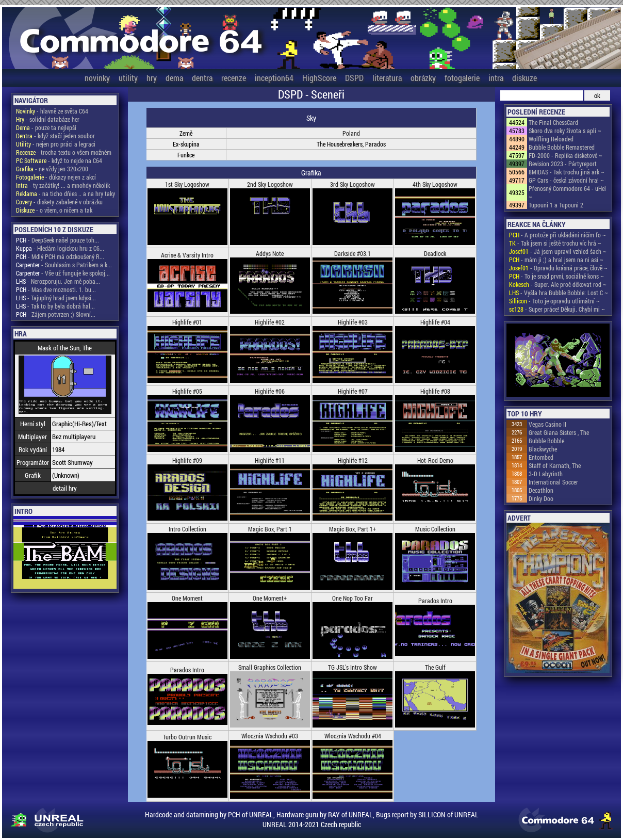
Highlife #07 (353, 391)
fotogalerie (462, 78)
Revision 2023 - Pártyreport (563, 164)
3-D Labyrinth (546, 474)
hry (152, 78)
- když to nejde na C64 (59, 160)
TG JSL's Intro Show (353, 667)
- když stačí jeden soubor (55, 136)
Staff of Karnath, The (555, 465)
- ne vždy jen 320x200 (52, 169)
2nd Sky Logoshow (270, 184)
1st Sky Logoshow (187, 184)
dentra (202, 78)
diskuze (524, 78)
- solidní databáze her (48, 119)
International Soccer (553, 482)
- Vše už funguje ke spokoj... (63, 273)
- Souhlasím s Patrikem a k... (64, 265)
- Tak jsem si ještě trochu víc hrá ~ (555, 243)
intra (496, 78)
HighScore (319, 78)
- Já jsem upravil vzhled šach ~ (558, 251)
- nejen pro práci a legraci (56, 144)
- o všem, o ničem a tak (54, 210)
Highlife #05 (187, 391)
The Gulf (435, 667)
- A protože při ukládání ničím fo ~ (558, 235)
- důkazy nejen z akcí (56, 177)
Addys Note (270, 253)
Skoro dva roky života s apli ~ (565, 131)
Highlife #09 (187, 460)
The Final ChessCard (553, 122)
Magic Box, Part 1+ (353, 529)
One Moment (187, 598)
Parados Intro (435, 601)
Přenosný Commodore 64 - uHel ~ (567, 192)
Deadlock (435, 253)
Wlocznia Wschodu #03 (270, 736)
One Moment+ (270, 598)
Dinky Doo (541, 498)
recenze (234, 78)
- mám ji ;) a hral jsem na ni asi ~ (556, 260)
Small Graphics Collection (270, 667)
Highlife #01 (187, 322)
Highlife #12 (353, 460)
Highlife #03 (353, 322)
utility (128, 78)
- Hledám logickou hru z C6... (60, 248)
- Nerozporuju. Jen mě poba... (58, 281)
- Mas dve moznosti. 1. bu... (56, 289)
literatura (387, 78)
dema (174, 78)
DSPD (354, 78)
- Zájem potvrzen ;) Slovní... (56, 314)
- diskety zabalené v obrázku (59, 202)
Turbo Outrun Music (187, 737)
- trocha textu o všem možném (64, 152)
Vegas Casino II (547, 424)
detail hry (65, 488)
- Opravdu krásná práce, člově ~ (558, 268)
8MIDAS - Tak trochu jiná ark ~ (567, 172)
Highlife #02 (270, 322)
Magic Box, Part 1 (270, 529)
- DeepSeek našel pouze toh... (58, 240)
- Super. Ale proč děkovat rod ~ (558, 284)
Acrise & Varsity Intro (187, 255)
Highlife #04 (435, 322)
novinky (97, 78)
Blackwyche (543, 449)
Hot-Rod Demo (435, 460)
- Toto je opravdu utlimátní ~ (554, 301)
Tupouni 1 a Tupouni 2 (556, 205)
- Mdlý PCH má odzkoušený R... (60, 256)
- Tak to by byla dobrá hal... (55, 306)
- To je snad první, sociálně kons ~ (556, 276)
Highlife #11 (270, 460)
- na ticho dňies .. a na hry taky (65, 193)
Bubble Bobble (546, 441)
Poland (351, 133)
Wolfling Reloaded (551, 139)
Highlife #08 (435, 391)
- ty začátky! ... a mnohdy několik (63, 185)
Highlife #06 (270, 391)
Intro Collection (187, 529)
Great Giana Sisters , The (559, 432)
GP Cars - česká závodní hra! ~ (566, 180)
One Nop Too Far (353, 598)
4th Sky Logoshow (435, 184)
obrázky (423, 78)
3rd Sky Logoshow (353, 184)
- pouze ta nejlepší (46, 127)
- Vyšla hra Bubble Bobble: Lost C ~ (559, 293)
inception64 (274, 78)
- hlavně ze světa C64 (52, 111)
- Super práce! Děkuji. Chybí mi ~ (557, 309)
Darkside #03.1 (353, 253)
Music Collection (435, 529)
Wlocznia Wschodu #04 (353, 736)
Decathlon (541, 490)
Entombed (541, 457)
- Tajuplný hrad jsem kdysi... (56, 298)
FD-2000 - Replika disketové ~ (565, 155)
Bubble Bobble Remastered (562, 147)
